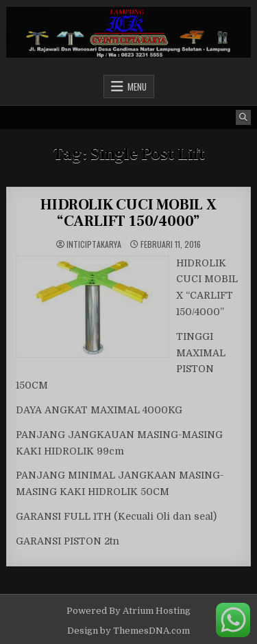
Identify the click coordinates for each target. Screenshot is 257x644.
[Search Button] (243, 117)
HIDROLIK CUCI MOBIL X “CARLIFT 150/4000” (128, 213)
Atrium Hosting (157, 611)
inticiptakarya (94, 244)
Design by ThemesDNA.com (128, 631)
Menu (137, 87)
